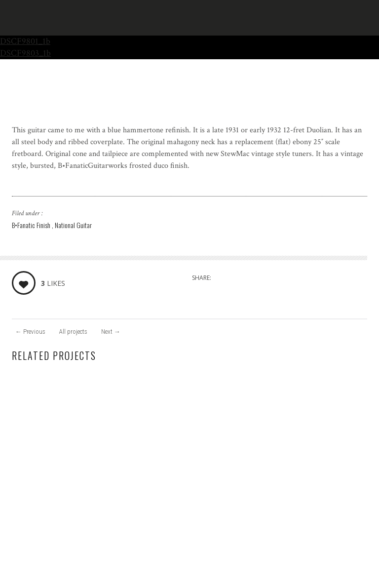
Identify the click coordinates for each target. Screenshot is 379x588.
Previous (30, 332)
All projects (73, 332)
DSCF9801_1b (25, 41)
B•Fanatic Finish (32, 225)
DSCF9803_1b (25, 53)
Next (111, 332)
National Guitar (73, 225)
